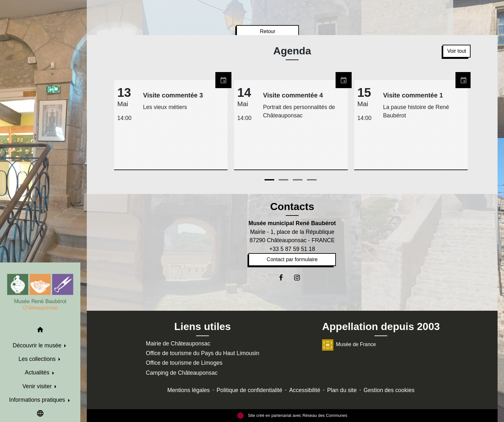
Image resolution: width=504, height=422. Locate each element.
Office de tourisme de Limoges (184, 363)
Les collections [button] (38, 359)
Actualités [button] (38, 372)
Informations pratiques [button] (38, 400)
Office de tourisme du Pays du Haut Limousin (203, 353)
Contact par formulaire (292, 259)
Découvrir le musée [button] (38, 345)
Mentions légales (189, 390)
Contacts (292, 206)
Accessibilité (305, 390)
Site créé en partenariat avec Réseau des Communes (292, 415)
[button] (40, 331)
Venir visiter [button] (38, 386)
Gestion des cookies (389, 390)
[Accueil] (40, 292)
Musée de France (349, 344)
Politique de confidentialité (249, 390)
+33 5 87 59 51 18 (292, 249)
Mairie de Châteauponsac (178, 344)
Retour (267, 31)
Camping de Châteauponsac (182, 373)
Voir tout (457, 51)
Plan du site (342, 390)
